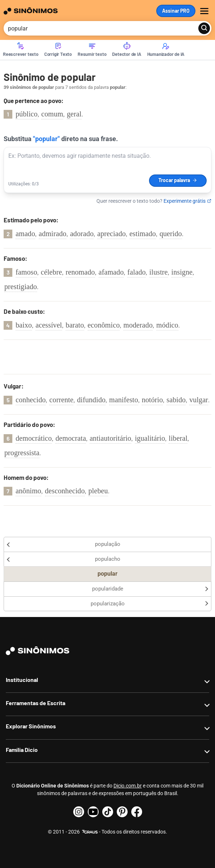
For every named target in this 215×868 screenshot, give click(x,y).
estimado (143, 234)
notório (152, 400)
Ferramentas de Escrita (36, 703)
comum (52, 114)
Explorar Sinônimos (31, 726)
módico (167, 325)
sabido (176, 400)
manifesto (124, 400)
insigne (182, 272)
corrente (61, 400)
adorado (82, 234)
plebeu (98, 491)
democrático (34, 438)
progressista (22, 453)
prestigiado (21, 287)
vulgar (199, 400)
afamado (111, 272)
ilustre (159, 272)
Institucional (22, 680)
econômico (104, 325)
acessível (49, 325)
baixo (24, 325)
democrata (71, 438)
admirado (53, 234)
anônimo (28, 491)
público (27, 114)
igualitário (150, 438)
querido (171, 234)
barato (75, 325)
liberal (178, 438)
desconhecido (65, 491)
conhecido (31, 400)
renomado (80, 272)
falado (137, 272)
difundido (91, 400)
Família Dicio (22, 750)
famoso (26, 272)
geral (74, 114)
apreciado (111, 234)
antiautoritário (110, 438)
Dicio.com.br (128, 786)
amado (25, 234)
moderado (138, 325)
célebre (51, 272)
